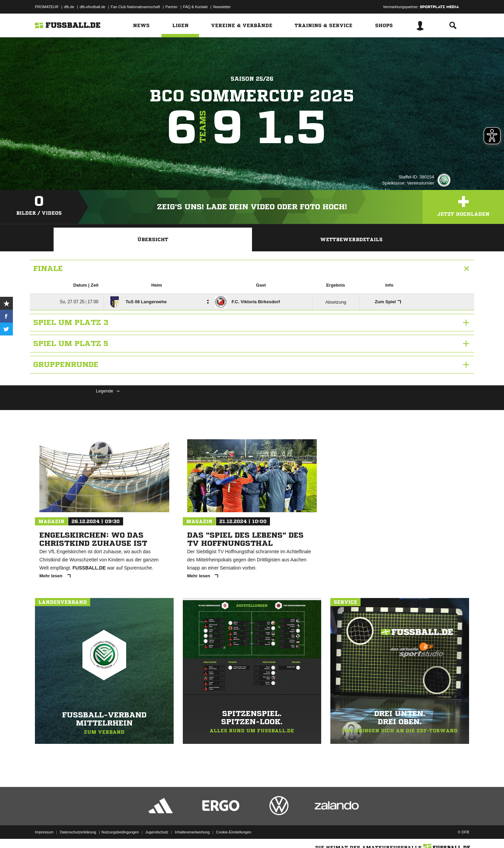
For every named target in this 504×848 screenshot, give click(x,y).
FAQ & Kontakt (196, 7)
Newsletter (222, 7)
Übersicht (153, 239)
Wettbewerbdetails (351, 239)
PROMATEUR (47, 7)
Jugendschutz (157, 832)
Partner (172, 7)
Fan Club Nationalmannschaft (135, 7)
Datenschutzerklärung (78, 832)
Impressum (44, 832)
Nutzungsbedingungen (120, 832)
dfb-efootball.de (93, 7)
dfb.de (69, 7)
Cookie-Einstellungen (234, 832)
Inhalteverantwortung (192, 832)
